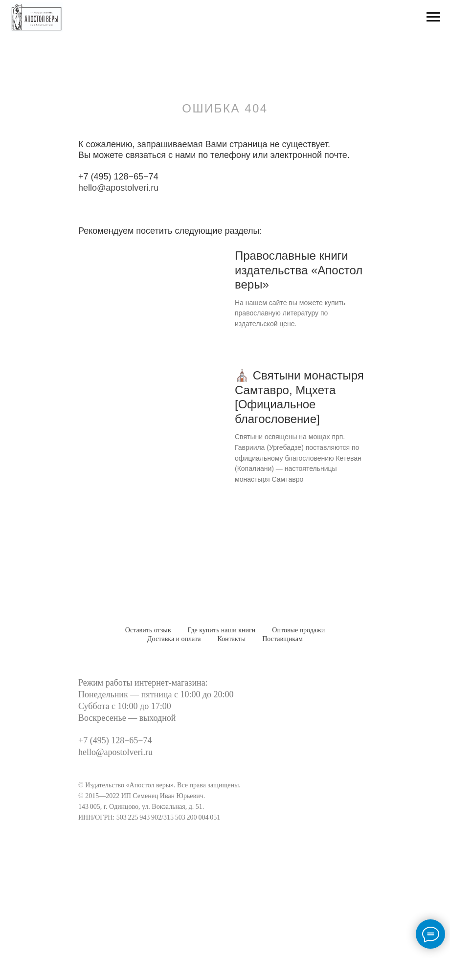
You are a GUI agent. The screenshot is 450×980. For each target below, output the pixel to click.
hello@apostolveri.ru (118, 188)
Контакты (231, 639)
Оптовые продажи (298, 630)
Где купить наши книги (221, 630)
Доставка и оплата (174, 639)
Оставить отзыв (148, 630)
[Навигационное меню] (433, 17)
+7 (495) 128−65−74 (118, 177)
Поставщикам (282, 639)
